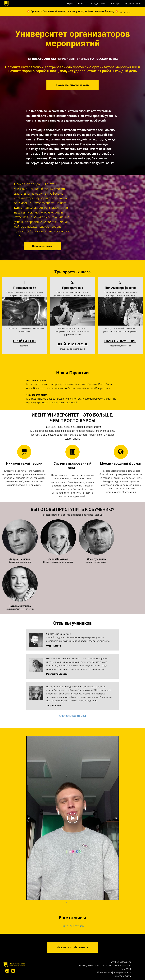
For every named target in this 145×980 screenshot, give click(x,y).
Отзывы (129, 4)
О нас (81, 4)
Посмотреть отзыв (42, 246)
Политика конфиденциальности (114, 972)
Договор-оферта (122, 976)
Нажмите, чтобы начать (72, 85)
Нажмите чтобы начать (72, 947)
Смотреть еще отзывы (72, 716)
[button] (29, 818)
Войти (139, 4)
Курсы (70, 4)
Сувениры (115, 4)
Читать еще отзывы (72, 926)
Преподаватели (97, 4)
